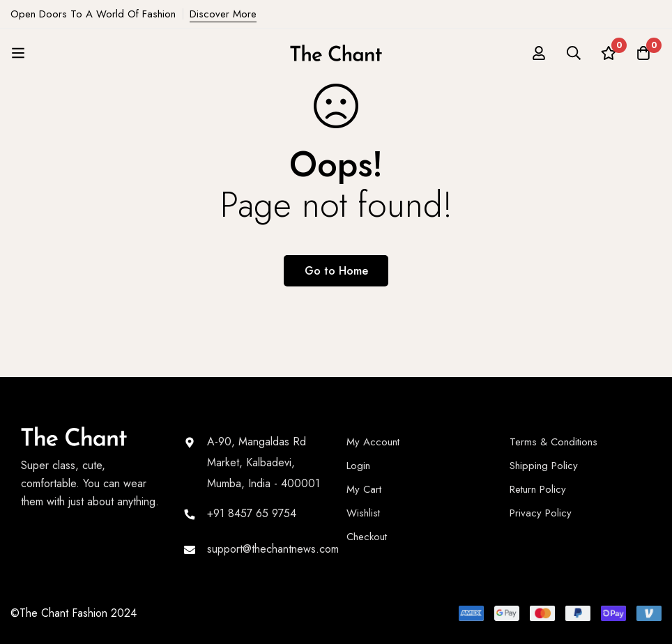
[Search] (574, 53)
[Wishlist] (609, 53)
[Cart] (643, 53)
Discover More (223, 14)
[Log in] (539, 53)
